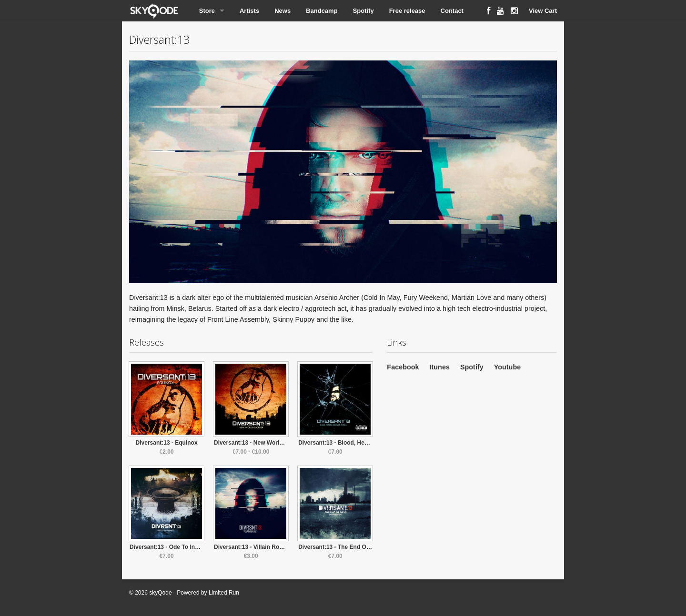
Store (207, 11)
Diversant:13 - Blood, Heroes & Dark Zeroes (358, 443)
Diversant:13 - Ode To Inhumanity (175, 547)
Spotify (363, 11)
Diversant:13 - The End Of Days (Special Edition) (364, 547)
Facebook (403, 367)
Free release (407, 11)
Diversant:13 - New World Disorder (261, 443)
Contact (452, 11)
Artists (249, 11)
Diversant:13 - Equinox (167, 443)
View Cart (543, 11)
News (282, 11)
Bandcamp (322, 11)
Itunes (440, 367)
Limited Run (224, 593)
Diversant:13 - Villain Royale (252, 547)
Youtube (508, 367)
